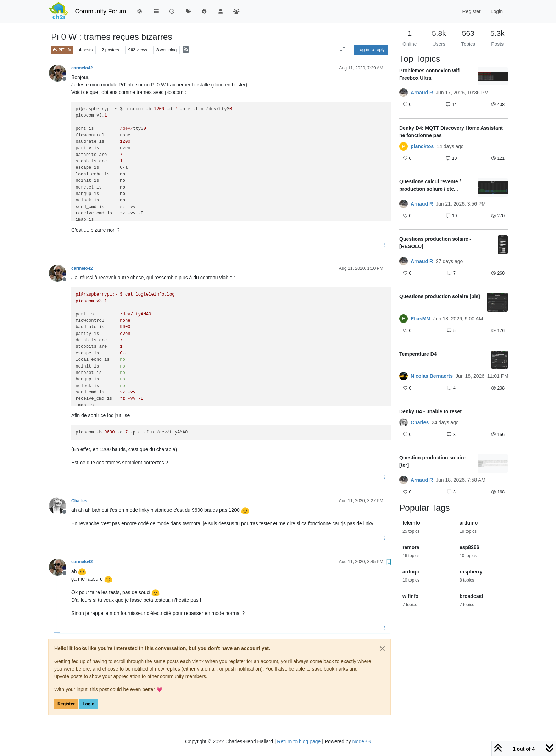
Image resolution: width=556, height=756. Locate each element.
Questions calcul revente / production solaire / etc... (430, 185)
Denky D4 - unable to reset (430, 411)
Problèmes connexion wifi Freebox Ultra (430, 74)
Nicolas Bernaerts (432, 376)
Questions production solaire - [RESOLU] (435, 243)
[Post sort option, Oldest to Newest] (343, 50)
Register (66, 704)
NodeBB (362, 741)
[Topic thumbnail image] (493, 76)
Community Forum (100, 11)
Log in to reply (371, 50)
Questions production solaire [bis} (440, 296)
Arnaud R (422, 93)
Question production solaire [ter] (432, 461)
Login (88, 704)
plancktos (422, 146)
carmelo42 (82, 68)
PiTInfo (62, 50)
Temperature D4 (418, 354)
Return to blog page (299, 741)
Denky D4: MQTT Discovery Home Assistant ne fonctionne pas (451, 132)
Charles (79, 501)
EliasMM (421, 319)
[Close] (382, 649)
